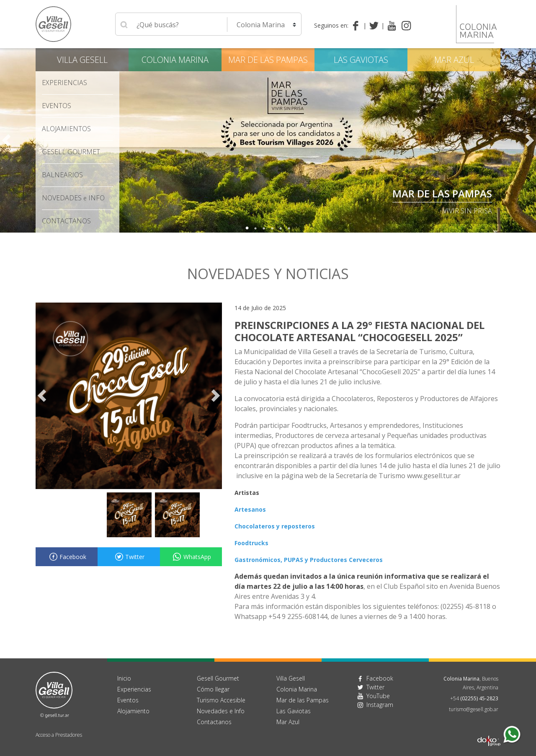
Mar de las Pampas (442, 193)
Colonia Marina (175, 60)
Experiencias (64, 83)
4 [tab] (272, 228)
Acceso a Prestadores (59, 735)
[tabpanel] (268, 140)
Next (530, 140)
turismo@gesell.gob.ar (474, 709)
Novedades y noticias (268, 274)
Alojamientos (66, 129)
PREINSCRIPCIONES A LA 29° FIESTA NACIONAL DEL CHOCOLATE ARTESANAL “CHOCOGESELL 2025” (359, 331)
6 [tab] (289, 228)
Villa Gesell (82, 60)
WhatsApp (191, 557)
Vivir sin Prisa (468, 211)
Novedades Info (73, 198)
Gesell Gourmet (71, 152)
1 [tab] (247, 228)
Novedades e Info (221, 711)
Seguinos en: (331, 25)
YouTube (378, 696)
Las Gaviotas (361, 60)
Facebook (67, 557)
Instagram (380, 705)
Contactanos (214, 722)
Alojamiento (133, 711)
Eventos (57, 106)
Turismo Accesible (221, 700)
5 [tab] (281, 228)
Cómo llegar (213, 689)
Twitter (129, 557)
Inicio (124, 678)
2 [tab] (255, 228)
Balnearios (62, 175)
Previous (6, 140)
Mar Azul (454, 60)
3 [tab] (264, 228)
